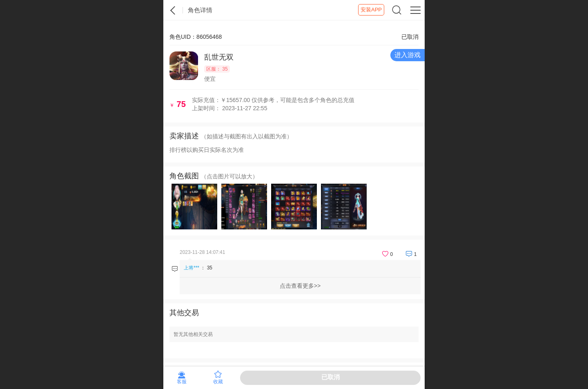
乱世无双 (219, 57)
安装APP (371, 10)
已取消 (331, 377)
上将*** (192, 268)
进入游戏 (408, 55)
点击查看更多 (297, 286)
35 (210, 268)
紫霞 (173, 10)
